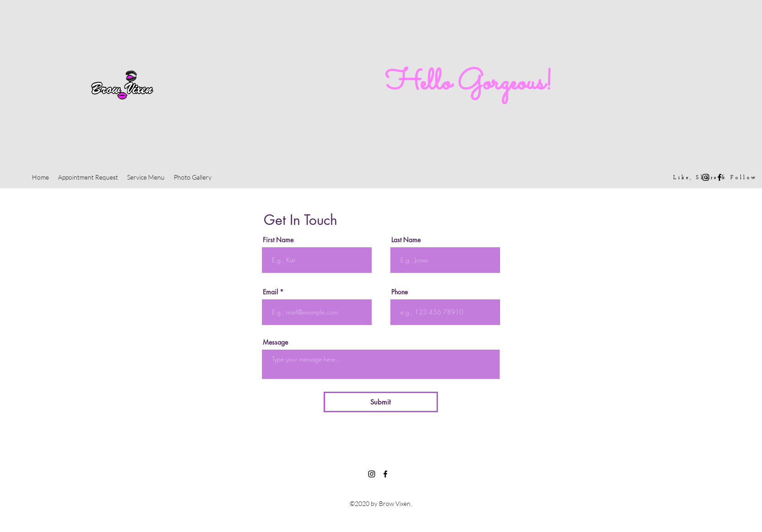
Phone (400, 292)
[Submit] (381, 402)
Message (275, 342)
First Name (278, 240)
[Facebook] (719, 177)
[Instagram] (706, 177)
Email (270, 292)
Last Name (406, 240)
